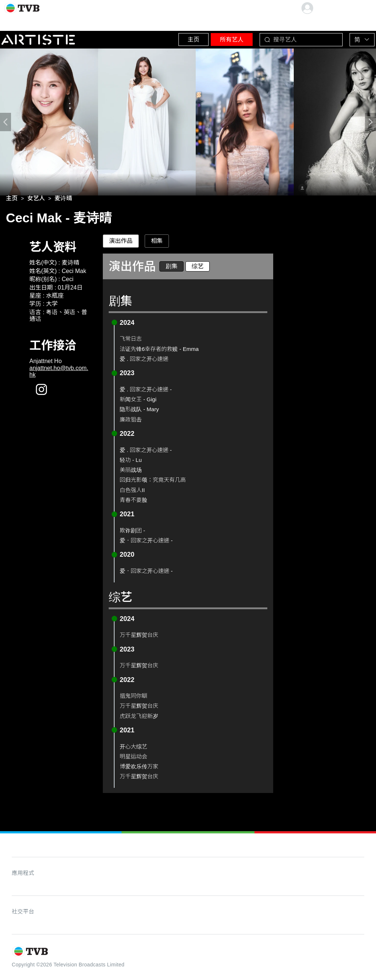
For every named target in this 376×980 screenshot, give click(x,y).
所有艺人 (215, 37)
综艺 (198, 268)
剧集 (171, 268)
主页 (167, 37)
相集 (157, 242)
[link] (12, 200)
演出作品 (121, 242)
